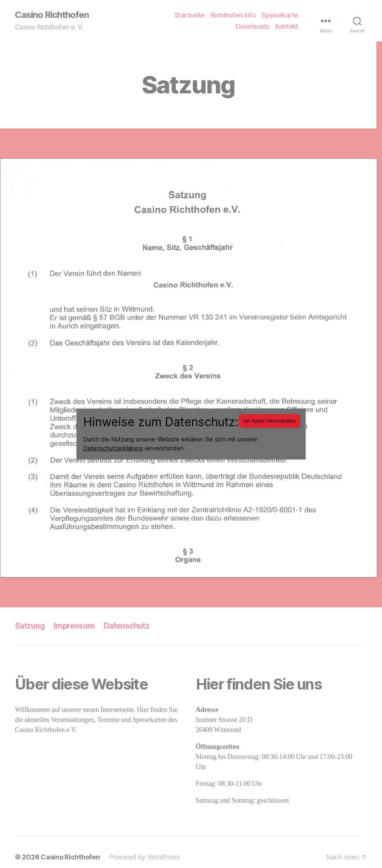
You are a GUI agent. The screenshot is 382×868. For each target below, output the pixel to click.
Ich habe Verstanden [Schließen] (269, 421)
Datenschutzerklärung (113, 448)
